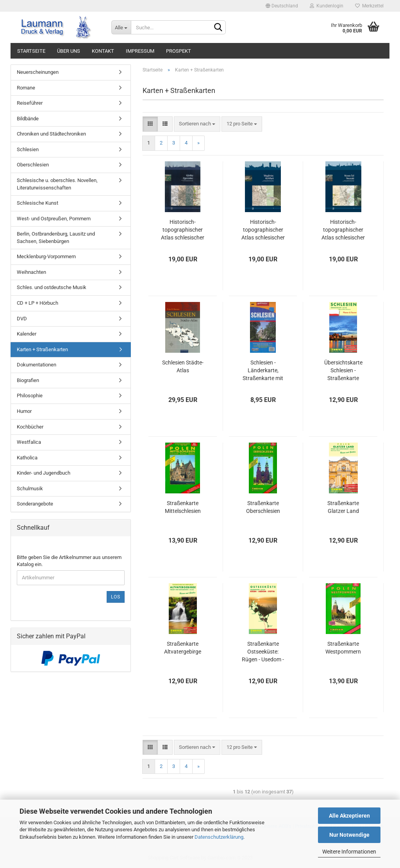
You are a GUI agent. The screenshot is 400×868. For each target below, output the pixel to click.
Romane (26, 88)
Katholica (27, 458)
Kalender (27, 334)
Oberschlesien (33, 165)
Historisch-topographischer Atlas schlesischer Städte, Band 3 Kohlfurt (263, 230)
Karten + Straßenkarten (42, 349)
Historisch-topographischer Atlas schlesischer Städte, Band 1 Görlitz (183, 230)
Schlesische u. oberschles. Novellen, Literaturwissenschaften (57, 184)
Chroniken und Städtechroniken (51, 134)
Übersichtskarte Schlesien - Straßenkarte (343, 370)
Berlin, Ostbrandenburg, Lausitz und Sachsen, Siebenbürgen (56, 238)
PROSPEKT (179, 51)
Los (116, 597)
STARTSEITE (31, 51)
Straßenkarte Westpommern (343, 648)
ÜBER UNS (69, 51)
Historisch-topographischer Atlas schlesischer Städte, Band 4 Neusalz (343, 230)
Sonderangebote (35, 504)
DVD (22, 319)
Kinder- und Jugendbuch (44, 473)
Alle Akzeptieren (349, 816)
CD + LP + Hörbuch (37, 303)
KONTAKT (103, 51)
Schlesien (28, 149)
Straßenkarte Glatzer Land (343, 507)
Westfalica (29, 442)
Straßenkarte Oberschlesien (263, 507)
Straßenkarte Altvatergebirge (183, 648)
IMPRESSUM (140, 51)
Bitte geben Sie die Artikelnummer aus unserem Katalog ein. (69, 561)
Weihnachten (31, 272)
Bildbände (28, 119)
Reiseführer (30, 103)
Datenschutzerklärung (219, 837)
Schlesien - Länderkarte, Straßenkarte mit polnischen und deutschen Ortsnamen (263, 371)
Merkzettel (369, 6)
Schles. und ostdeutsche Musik (52, 287)
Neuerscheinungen (38, 72)
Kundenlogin (327, 6)
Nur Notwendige (349, 835)
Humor (24, 411)
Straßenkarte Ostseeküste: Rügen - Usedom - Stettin (263, 652)
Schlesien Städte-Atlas (183, 366)
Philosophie (30, 396)
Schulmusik (30, 488)
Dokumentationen (37, 365)
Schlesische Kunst (37, 203)
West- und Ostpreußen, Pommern (54, 219)
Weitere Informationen (349, 852)
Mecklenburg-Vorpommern (46, 256)
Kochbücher (30, 427)
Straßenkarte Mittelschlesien (183, 507)
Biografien (28, 380)
